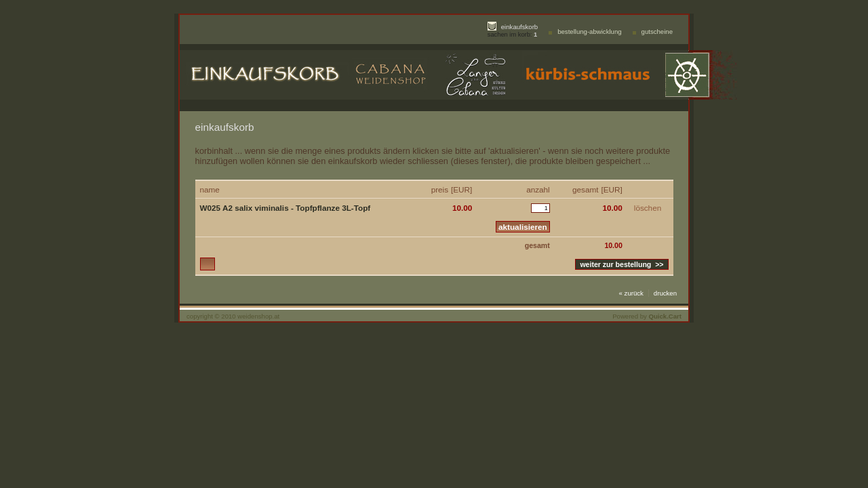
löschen (648, 208)
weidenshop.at (258, 316)
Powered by (647, 316)
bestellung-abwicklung (589, 32)
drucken (665, 293)
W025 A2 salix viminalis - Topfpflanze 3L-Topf (285, 208)
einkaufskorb (519, 27)
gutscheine (657, 32)
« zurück (631, 293)
